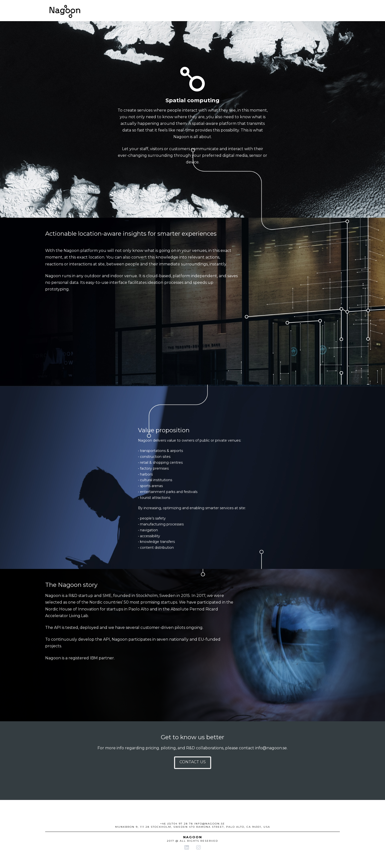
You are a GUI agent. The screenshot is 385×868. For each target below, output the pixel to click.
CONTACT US (193, 762)
